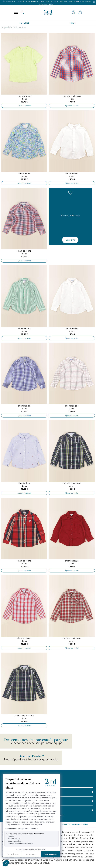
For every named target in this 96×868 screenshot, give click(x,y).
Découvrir (70, 240)
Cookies (89, 857)
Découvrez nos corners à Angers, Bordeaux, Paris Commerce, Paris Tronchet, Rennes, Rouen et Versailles (47, 2)
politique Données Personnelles (64, 857)
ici (57, 759)
